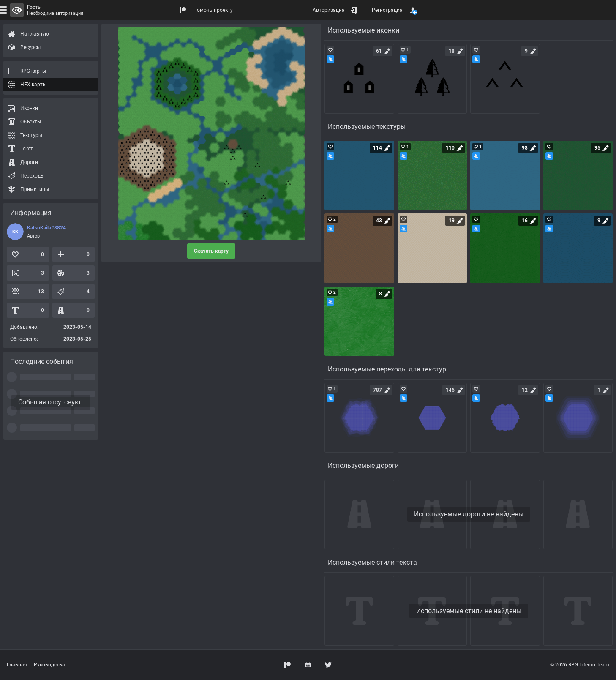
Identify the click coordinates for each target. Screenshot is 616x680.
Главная (17, 665)
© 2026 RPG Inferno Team (580, 665)
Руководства (49, 665)
